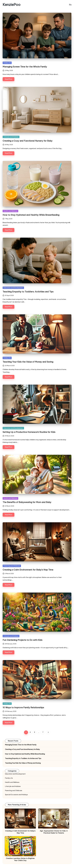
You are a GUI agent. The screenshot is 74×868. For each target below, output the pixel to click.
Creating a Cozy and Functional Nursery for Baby (28, 141)
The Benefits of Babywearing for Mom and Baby (27, 502)
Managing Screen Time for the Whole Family (25, 67)
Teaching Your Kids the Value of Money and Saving (28, 362)
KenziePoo (12, 5)
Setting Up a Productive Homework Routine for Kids (29, 432)
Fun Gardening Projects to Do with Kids (22, 640)
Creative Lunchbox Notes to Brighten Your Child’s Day (20, 859)
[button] (48, 732)
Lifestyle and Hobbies (11, 137)
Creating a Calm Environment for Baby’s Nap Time (28, 570)
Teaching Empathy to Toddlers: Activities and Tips (28, 292)
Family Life (7, 63)
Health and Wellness (10, 211)
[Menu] (70, 5)
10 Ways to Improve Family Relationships (23, 707)
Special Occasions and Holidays (16, 795)
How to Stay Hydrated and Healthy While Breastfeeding (31, 215)
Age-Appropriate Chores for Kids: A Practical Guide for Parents (54, 832)
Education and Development (13, 288)
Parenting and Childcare (12, 566)
